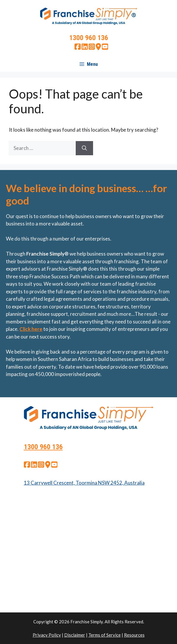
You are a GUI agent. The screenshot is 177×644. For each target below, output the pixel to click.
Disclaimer (75, 635)
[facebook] (78, 48)
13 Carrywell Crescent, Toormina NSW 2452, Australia (84, 483)
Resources (134, 635)
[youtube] (105, 48)
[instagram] (92, 48)
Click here (31, 329)
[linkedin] (85, 48)
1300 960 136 (89, 38)
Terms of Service (105, 635)
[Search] (84, 148)
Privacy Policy (47, 635)
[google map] (98, 48)
